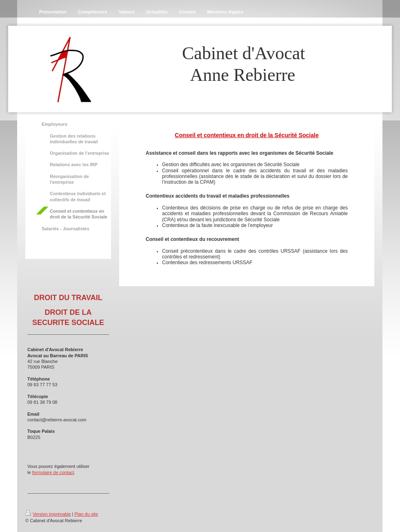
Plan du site (86, 514)
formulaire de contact (53, 472)
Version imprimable (48, 514)
